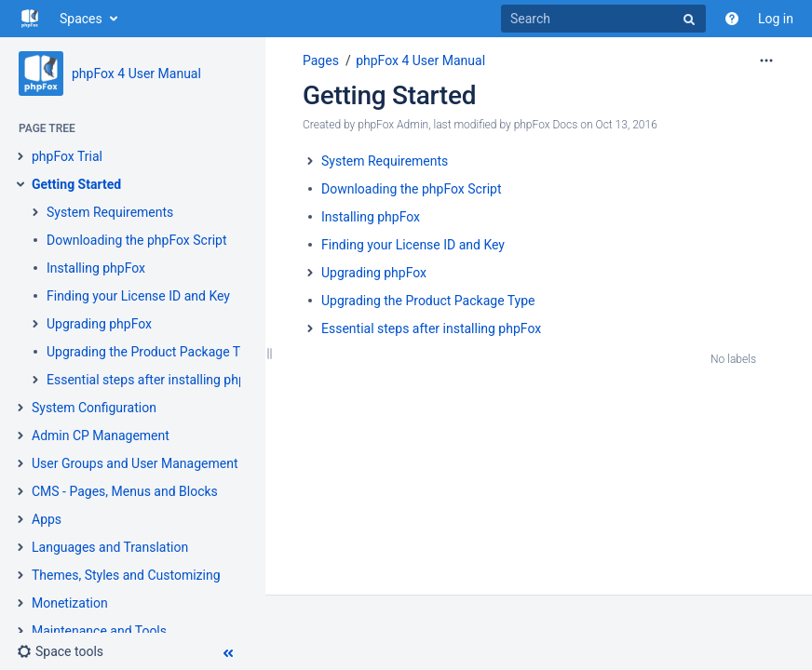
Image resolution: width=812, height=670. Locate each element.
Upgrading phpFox (99, 324)
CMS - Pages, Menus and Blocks (125, 491)
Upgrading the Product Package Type (154, 352)
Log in (776, 19)
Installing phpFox (96, 268)
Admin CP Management (101, 435)
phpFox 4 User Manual (136, 74)
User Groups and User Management (135, 463)
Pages (321, 60)
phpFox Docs (546, 125)
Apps (47, 519)
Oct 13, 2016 (627, 125)
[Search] (603, 19)
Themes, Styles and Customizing (126, 575)
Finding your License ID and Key (138, 296)
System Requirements (110, 212)
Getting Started (76, 184)
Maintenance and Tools (99, 631)
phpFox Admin (393, 125)
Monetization (70, 603)
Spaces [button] (81, 19)
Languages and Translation (110, 547)
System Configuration (94, 408)
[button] (60, 651)
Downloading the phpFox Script (137, 240)
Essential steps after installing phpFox (156, 380)
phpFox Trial (67, 156)
